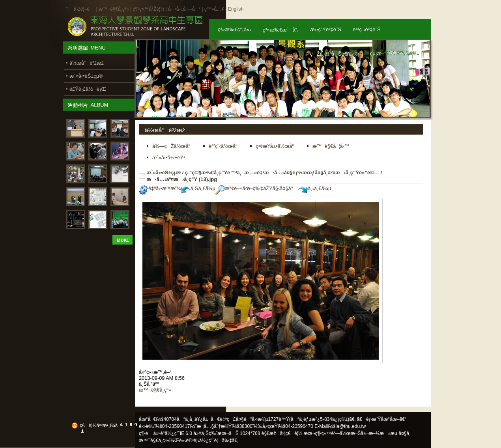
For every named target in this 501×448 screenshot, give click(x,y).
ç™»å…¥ (214, 9)
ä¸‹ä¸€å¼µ (315, 188)
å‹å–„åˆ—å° (184, 9)
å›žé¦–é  (84, 9)
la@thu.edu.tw (351, 426)
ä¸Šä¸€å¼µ (198, 188)
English (236, 9)
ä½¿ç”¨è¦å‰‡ (216, 441)
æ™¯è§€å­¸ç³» (114, 9)
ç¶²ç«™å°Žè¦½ (148, 9)
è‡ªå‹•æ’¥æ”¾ (160, 188)
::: (68, 9)
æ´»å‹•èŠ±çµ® (164, 173)
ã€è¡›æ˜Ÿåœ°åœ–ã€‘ (381, 419)
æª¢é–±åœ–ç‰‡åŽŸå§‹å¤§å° (256, 188)
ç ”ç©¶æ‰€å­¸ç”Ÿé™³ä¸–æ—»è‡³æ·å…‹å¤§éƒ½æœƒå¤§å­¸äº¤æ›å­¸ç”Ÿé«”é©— (282, 173)
